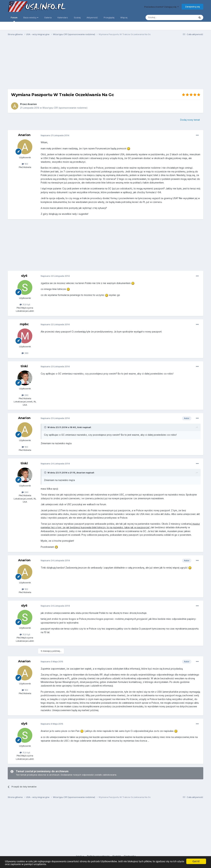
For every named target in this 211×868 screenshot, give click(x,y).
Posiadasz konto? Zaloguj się (161, 7)
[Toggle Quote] (45, 427)
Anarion (32, 104)
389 (25, 353)
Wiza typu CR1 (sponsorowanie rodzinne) (65, 108)
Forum (14, 19)
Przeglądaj (109, 17)
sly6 (24, 276)
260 (25, 395)
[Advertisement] (105, 64)
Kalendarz (63, 17)
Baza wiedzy (31, 17)
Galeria (48, 17)
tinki (24, 366)
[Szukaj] (163, 17)
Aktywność (92, 17)
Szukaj (77, 17)
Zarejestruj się (192, 7)
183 (25, 164)
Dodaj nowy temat (190, 120)
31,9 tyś (25, 304)
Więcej (124, 17)
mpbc (24, 324)
